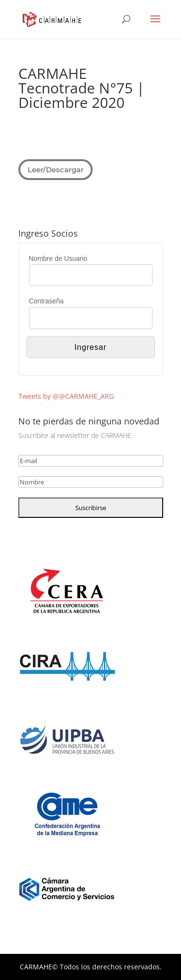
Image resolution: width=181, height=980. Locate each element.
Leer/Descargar (56, 169)
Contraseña (46, 301)
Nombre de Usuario (58, 258)
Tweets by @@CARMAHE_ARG (66, 396)
